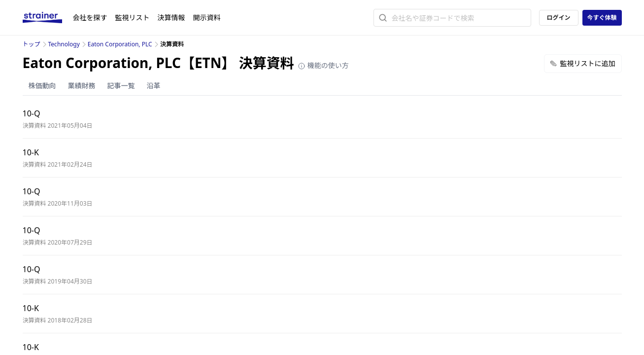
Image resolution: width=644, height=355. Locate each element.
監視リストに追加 (583, 63)
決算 (171, 18)
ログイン (558, 18)
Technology (64, 44)
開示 (207, 18)
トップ (32, 44)
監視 (133, 18)
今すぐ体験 (602, 18)
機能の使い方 (323, 65)
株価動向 (42, 86)
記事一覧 (121, 86)
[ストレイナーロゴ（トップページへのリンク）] (48, 18)
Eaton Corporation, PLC (120, 44)
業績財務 (82, 86)
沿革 (154, 86)
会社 (90, 18)
